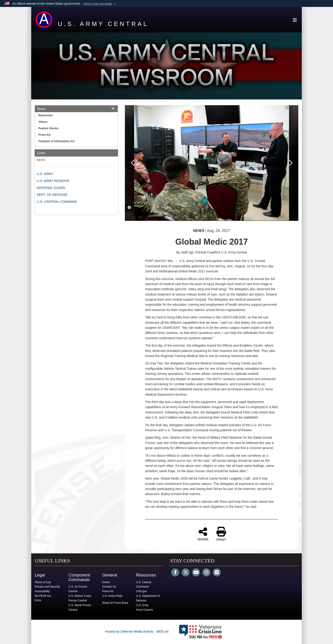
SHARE (203, 534)
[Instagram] (206, 573)
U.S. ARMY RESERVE (53, 181)
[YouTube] (196, 573)
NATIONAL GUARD (51, 188)
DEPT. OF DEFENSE (52, 195)
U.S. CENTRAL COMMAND (57, 202)
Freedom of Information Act (57, 141)
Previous (133, 163)
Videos (43, 122)
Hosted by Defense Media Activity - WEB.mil (137, 632)
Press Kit (44, 135)
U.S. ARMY (45, 174)
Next (290, 163)
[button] (100, 4)
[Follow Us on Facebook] (175, 573)
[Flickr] (217, 573)
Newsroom (45, 115)
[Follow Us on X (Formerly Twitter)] (186, 573)
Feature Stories (48, 128)
